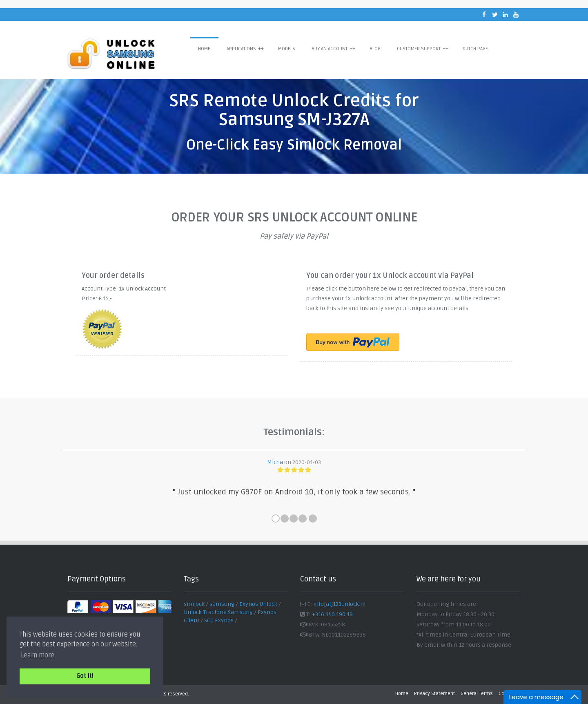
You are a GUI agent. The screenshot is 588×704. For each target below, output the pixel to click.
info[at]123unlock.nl (339, 604)
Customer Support (423, 49)
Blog (375, 49)
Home (204, 49)
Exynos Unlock (258, 604)
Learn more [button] (38, 655)
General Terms (477, 694)
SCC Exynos (219, 620)
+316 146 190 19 (332, 614)
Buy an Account (333, 49)
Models (287, 49)
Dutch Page (475, 49)
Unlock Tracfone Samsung (218, 612)
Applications (245, 49)
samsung (222, 604)
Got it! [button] (85, 676)
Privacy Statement (434, 694)
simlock (194, 604)
